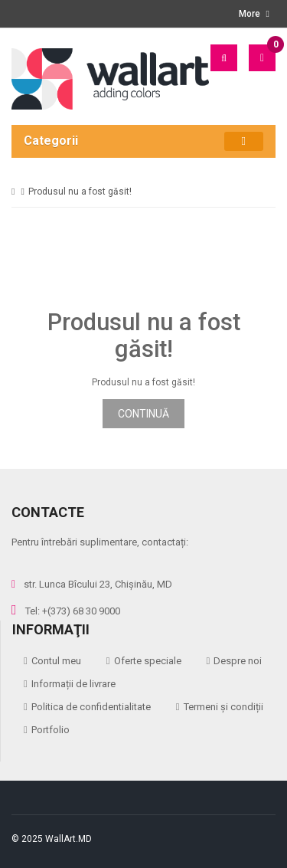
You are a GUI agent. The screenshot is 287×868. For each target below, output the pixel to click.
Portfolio (51, 730)
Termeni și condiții (223, 707)
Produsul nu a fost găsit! (80, 192)
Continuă (143, 414)
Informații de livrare (73, 684)
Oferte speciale (148, 661)
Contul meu (56, 661)
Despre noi (238, 661)
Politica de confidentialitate (91, 707)
